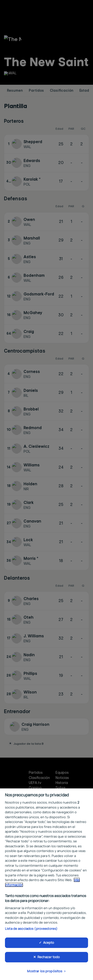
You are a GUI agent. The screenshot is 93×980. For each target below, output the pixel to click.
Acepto (49, 949)
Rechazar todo (49, 963)
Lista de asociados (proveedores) (31, 935)
